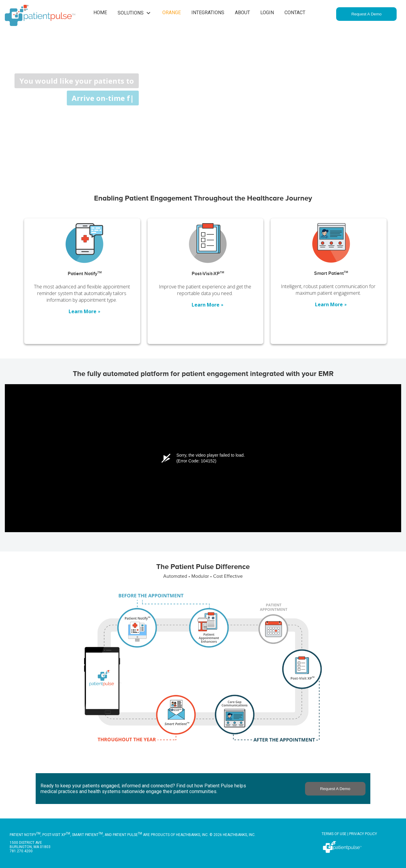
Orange (172, 13)
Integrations (208, 13)
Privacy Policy (363, 834)
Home (100, 13)
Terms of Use (334, 834)
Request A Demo (366, 14)
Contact (295, 13)
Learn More (85, 311)
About (242, 13)
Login (267, 13)
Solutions (135, 13)
